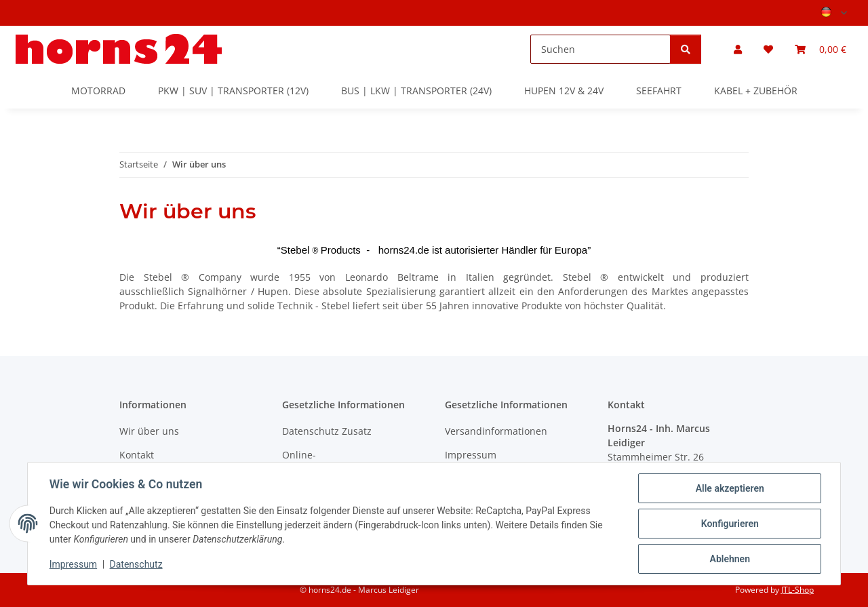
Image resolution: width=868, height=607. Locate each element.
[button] (738, 49)
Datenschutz (136, 565)
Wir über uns (149, 431)
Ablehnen (729, 559)
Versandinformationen (496, 431)
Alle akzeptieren (729, 488)
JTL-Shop (797, 590)
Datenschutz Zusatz (327, 431)
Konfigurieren (729, 524)
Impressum (73, 565)
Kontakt (137, 455)
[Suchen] (600, 49)
